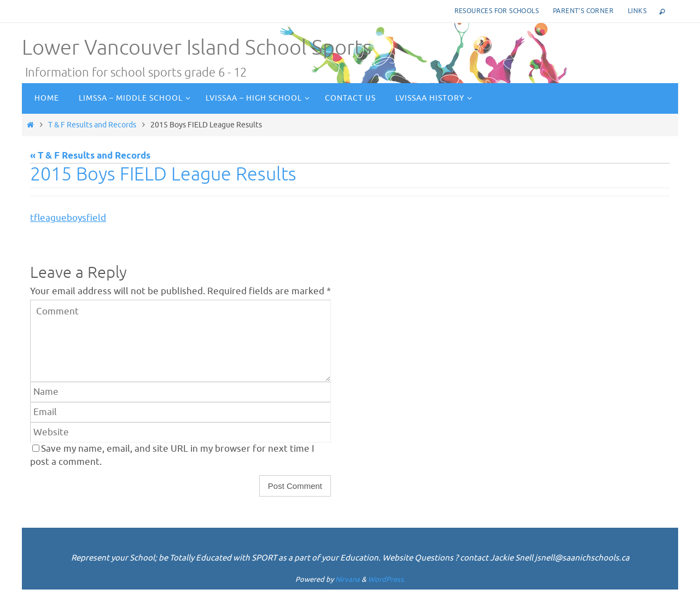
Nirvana (348, 579)
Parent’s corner (583, 11)
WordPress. (387, 579)
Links (637, 11)
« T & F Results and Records (90, 156)
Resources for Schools (497, 11)
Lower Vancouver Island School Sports (197, 48)
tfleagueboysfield (68, 218)
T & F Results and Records (92, 125)
